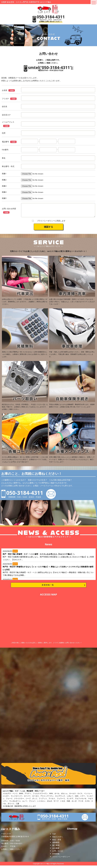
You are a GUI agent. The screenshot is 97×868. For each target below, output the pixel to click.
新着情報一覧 (48, 587)
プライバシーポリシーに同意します (51, 223)
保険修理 (56, 845)
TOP (54, 836)
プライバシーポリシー (61, 859)
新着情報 (56, 856)
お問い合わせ (58, 853)
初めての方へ (58, 839)
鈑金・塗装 (57, 842)
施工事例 (56, 848)
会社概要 (56, 851)
